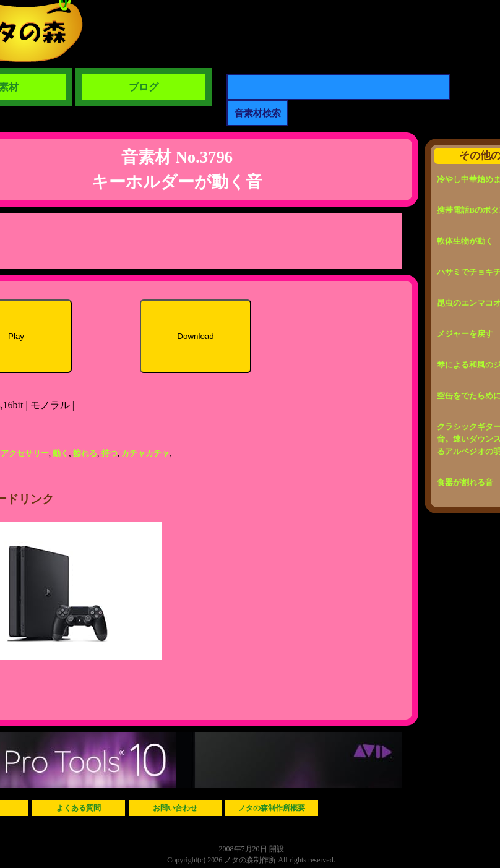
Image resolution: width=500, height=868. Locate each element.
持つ (110, 453)
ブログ (144, 87)
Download (195, 336)
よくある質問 (79, 808)
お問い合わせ (175, 808)
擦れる (85, 453)
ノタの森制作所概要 (272, 808)
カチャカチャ (145, 453)
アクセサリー (25, 453)
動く (61, 453)
